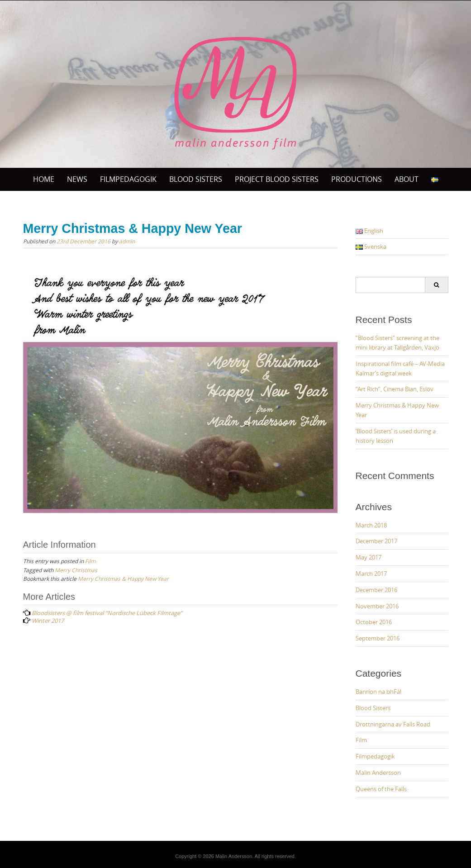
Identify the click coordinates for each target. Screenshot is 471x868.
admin (127, 241)
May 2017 (369, 557)
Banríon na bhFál (378, 692)
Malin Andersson (378, 773)
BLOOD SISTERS (196, 179)
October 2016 (374, 622)
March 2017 (371, 574)
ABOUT (407, 179)
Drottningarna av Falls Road (393, 724)
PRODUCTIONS (357, 179)
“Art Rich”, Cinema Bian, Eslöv (395, 389)
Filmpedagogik (128, 179)
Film (90, 561)
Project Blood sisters (277, 179)
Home (44, 179)
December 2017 (376, 541)
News (77, 179)
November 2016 (377, 606)
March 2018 (371, 525)
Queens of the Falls (381, 789)
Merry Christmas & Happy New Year (123, 579)
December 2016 (376, 590)
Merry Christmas (76, 570)
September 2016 (378, 638)
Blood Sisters (373, 708)
